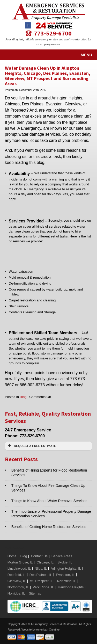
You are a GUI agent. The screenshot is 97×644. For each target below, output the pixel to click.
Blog (23, 397)
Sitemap (35, 593)
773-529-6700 (53, 33)
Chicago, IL (45, 562)
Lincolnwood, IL (19, 569)
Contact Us (39, 556)
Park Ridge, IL (43, 587)
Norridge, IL (16, 593)
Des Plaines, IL (41, 575)
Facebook (28, 25)
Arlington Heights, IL (66, 569)
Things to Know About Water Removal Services (49, 501)
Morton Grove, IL (20, 562)
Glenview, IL (17, 581)
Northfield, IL (67, 581)
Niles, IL (41, 569)
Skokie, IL (65, 562)
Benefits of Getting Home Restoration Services (49, 527)
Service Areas (62, 556)
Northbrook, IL (18, 587)
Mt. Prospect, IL (42, 581)
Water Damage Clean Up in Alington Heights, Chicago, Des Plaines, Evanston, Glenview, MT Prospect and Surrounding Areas (48, 76)
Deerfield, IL (17, 575)
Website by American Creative (40, 629)
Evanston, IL (65, 575)
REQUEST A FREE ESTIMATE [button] (32, 446)
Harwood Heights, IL (73, 587)
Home (12, 556)
